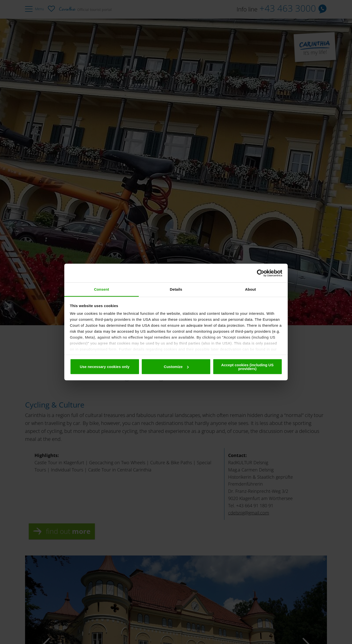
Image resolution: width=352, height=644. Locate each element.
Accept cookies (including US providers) (247, 367)
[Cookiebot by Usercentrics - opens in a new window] (261, 273)
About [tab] (250, 289)
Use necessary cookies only (105, 367)
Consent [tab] (102, 289)
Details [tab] (176, 289)
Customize (176, 367)
